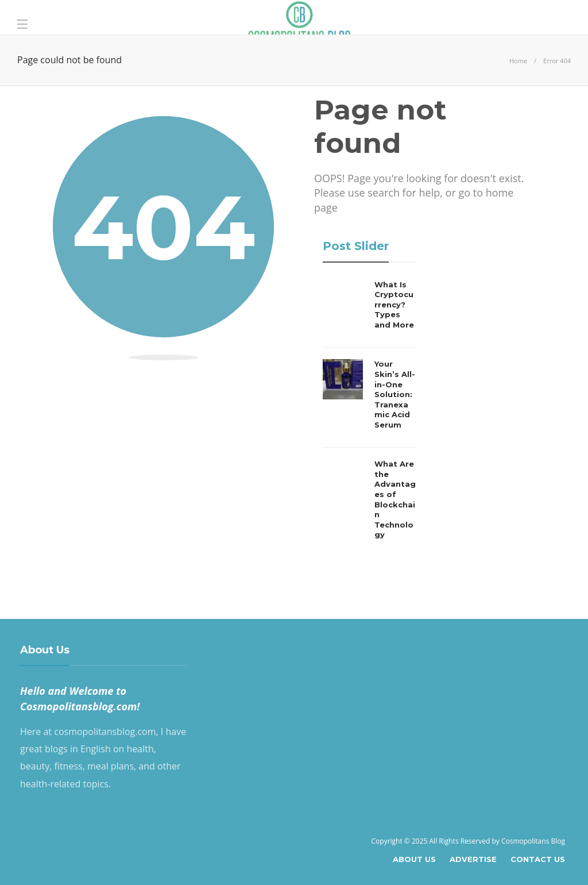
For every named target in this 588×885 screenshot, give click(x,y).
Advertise (473, 859)
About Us (414, 859)
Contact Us (538, 859)
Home (518, 61)
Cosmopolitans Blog (533, 841)
